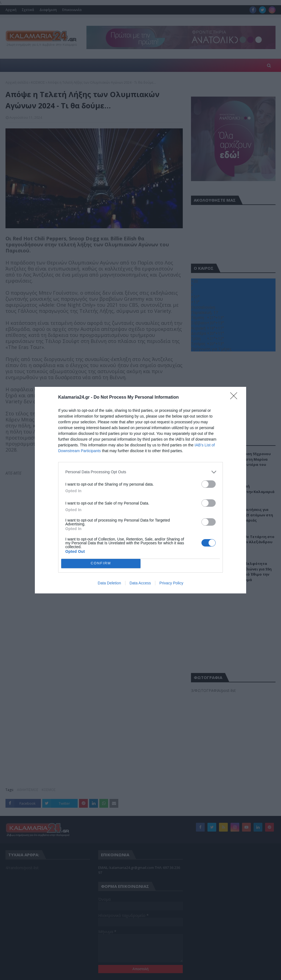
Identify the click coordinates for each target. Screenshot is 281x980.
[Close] (235, 398)
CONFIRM (101, 563)
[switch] (209, 484)
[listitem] (140, 472)
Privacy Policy (171, 583)
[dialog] (140, 490)
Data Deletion (109, 583)
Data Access (140, 583)
